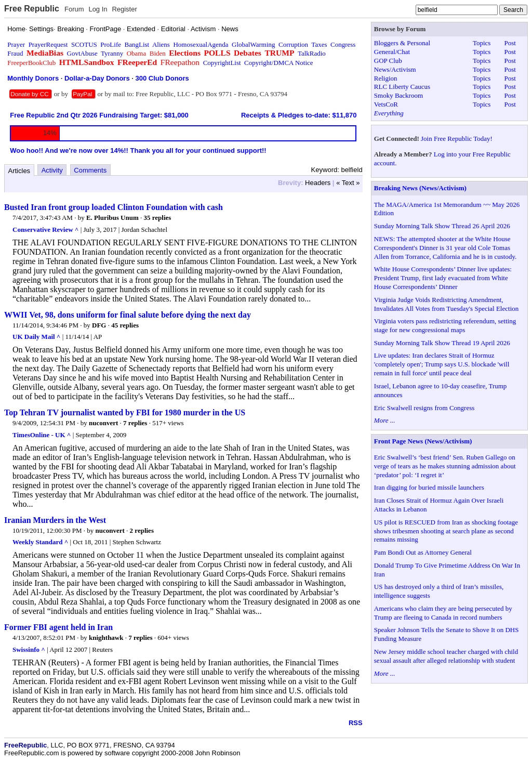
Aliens (161, 44)
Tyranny (112, 53)
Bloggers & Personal (402, 43)
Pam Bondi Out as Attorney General (423, 552)
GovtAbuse (82, 53)
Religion (386, 78)
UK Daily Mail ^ (36, 337)
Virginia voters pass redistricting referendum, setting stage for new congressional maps (445, 325)
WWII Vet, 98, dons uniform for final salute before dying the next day (128, 315)
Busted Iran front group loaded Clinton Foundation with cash (114, 207)
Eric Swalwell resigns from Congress (424, 408)
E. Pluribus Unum (112, 218)
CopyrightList (222, 63)
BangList (137, 44)
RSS (356, 723)
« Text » (348, 183)
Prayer (16, 44)
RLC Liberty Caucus (402, 87)
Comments (90, 170)
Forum (74, 9)
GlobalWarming (253, 44)
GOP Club (388, 61)
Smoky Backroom (398, 95)
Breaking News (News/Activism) (420, 188)
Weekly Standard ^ (40, 542)
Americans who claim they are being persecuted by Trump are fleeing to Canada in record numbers (443, 613)
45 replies (125, 325)
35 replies (157, 218)
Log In (98, 9)
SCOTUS (84, 44)
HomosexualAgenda (201, 44)
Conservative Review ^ (45, 229)
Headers (318, 183)
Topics (482, 43)
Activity (52, 170)
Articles (19, 171)
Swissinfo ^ (29, 650)
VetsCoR (386, 104)
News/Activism (395, 69)
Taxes (319, 44)
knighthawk (106, 638)
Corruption (293, 44)
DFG (99, 325)
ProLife (111, 44)
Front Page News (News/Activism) (423, 441)
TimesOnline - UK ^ (42, 435)
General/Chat (392, 52)
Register (124, 9)
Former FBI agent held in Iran (58, 627)
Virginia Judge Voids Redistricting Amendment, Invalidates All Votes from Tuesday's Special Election (446, 304)
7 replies (135, 423)
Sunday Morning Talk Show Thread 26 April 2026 (442, 226)
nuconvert (103, 423)
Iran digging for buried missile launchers (429, 487)
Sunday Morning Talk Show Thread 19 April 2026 (442, 343)
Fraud (15, 53)
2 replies (142, 530)
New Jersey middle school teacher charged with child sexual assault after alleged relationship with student (446, 656)
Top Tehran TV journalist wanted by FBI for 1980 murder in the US (125, 412)
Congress (343, 44)
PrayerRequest (48, 44)
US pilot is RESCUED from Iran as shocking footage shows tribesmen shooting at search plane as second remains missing (446, 531)
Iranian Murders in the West (55, 520)
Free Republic (32, 9)
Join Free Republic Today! (457, 139)
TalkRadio (312, 53)
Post (510, 43)
